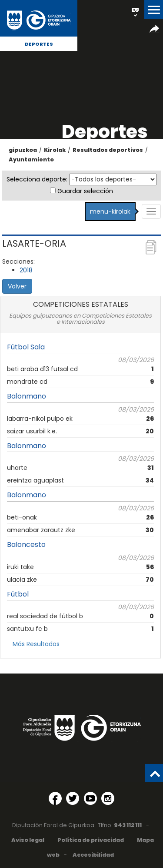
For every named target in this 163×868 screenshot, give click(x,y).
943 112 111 (128, 825)
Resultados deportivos (108, 150)
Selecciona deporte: (37, 179)
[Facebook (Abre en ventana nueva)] (55, 798)
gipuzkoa (23, 150)
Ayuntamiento (31, 159)
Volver (17, 286)
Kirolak (55, 150)
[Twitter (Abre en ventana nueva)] (73, 798)
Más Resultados (36, 644)
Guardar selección (85, 191)
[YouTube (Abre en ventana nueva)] (90, 798)
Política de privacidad (91, 840)
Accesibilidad (93, 855)
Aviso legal (28, 840)
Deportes (39, 44)
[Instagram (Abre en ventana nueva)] (108, 798)
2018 (26, 270)
